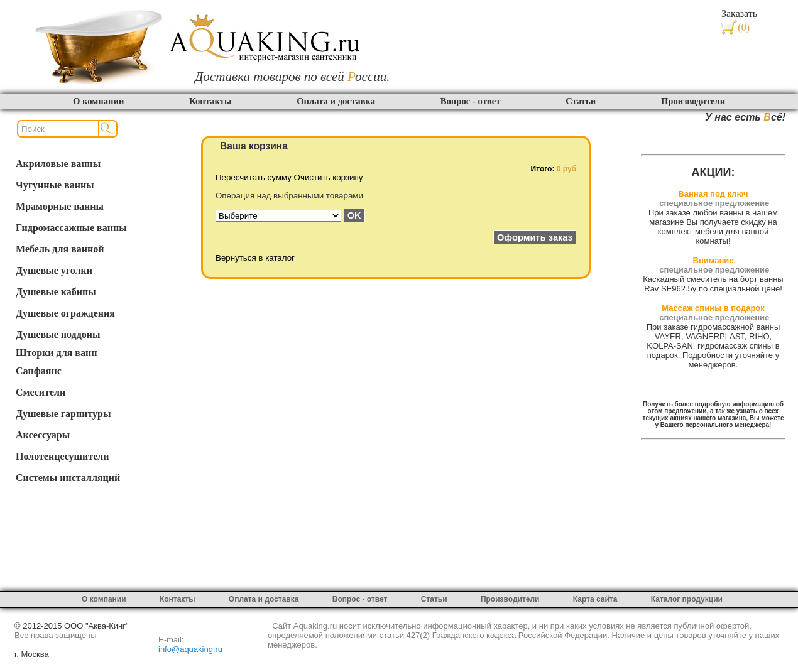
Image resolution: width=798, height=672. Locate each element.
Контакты (210, 101)
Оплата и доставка (336, 101)
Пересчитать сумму (254, 177)
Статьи (581, 101)
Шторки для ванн (56, 353)
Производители (693, 101)
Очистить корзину (329, 177)
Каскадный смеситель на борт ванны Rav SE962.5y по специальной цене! (713, 284)
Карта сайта (595, 599)
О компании (98, 101)
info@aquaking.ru (190, 649)
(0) (744, 27)
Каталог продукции (687, 599)
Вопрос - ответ (471, 101)
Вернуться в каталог (255, 258)
